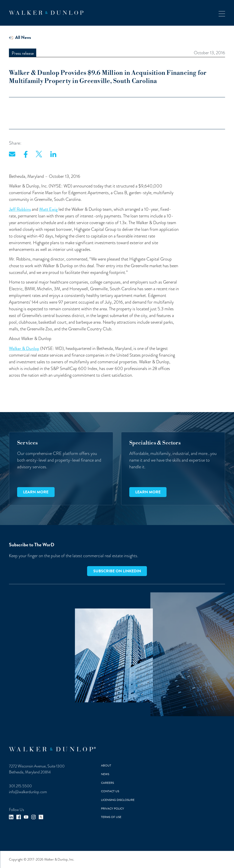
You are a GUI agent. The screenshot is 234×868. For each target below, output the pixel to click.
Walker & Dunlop (24, 348)
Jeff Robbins (20, 209)
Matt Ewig (48, 209)
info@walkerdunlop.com (28, 792)
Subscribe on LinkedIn (117, 571)
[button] (222, 13)
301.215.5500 (20, 786)
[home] (46, 13)
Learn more (36, 492)
